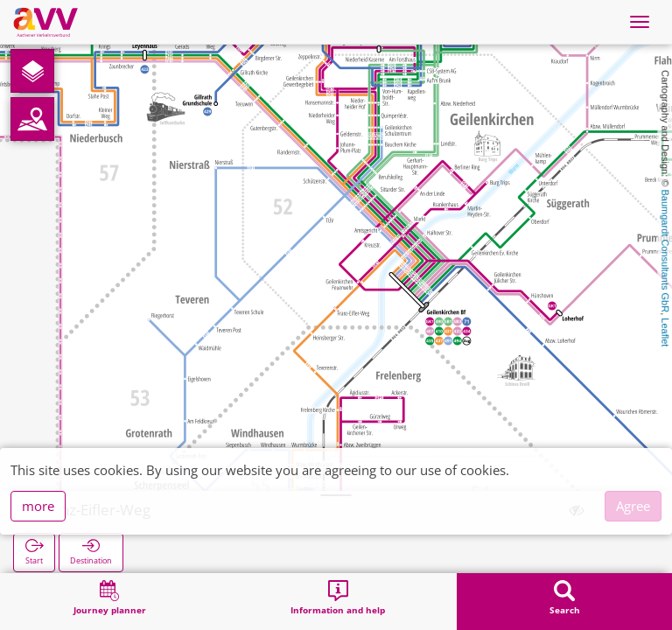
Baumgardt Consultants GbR (665, 252)
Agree (633, 506)
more (38, 506)
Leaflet (665, 332)
